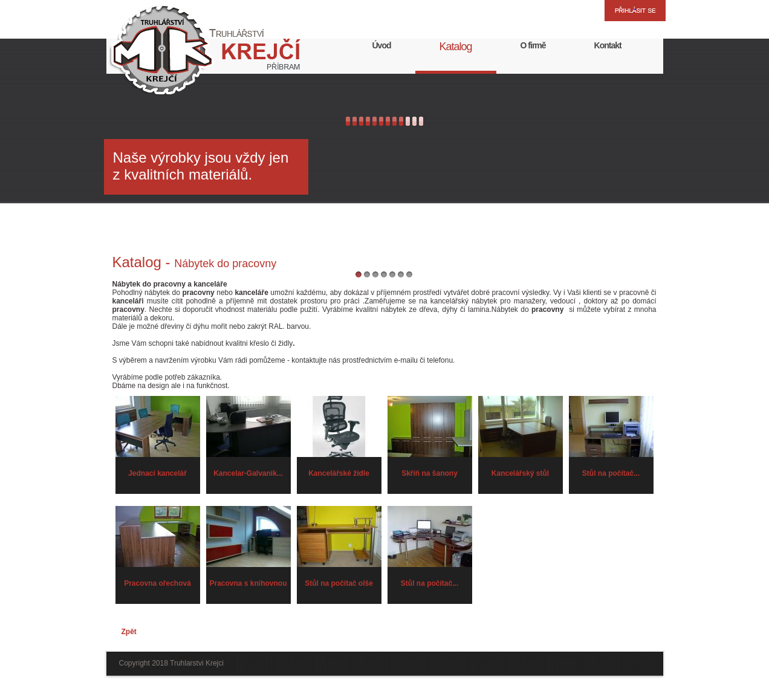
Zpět (129, 632)
